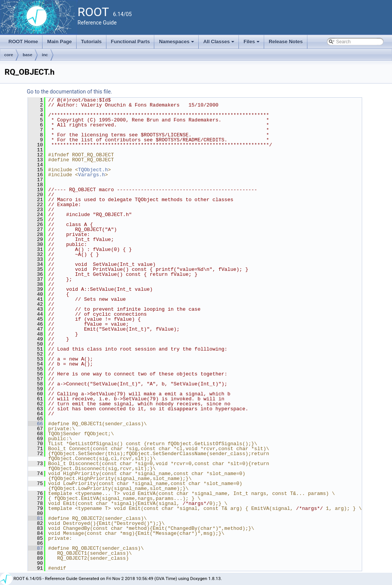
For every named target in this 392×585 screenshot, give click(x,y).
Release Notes (286, 42)
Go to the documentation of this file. (69, 92)
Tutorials (91, 42)
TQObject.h (93, 170)
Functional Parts (131, 42)
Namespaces (177, 44)
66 (35, 424)
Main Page (59, 42)
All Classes (220, 44)
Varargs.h (91, 175)
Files (252, 44)
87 (35, 548)
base (27, 55)
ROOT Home (23, 42)
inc (45, 55)
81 (35, 518)
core (9, 55)
